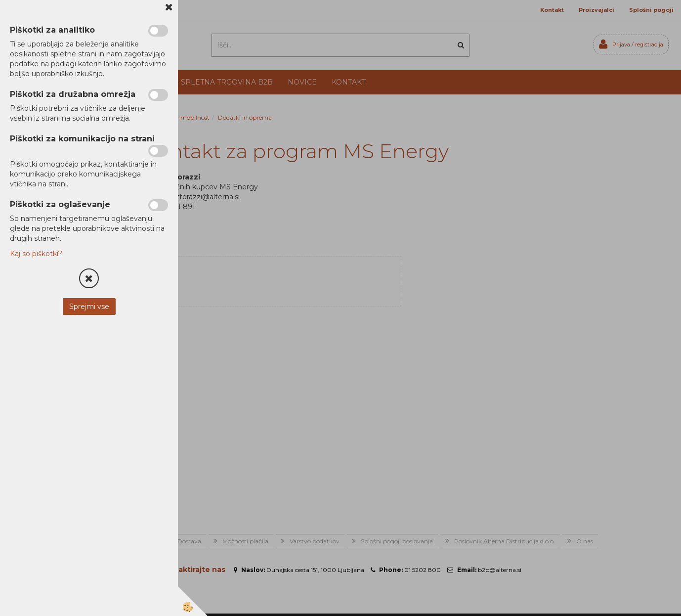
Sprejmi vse (89, 307)
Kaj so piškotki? (36, 254)
